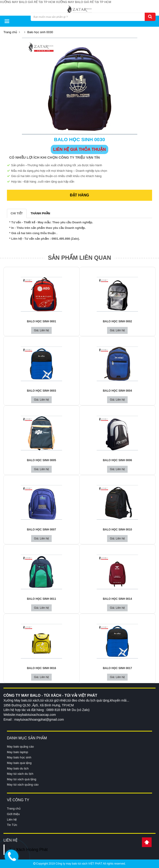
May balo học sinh (19, 757)
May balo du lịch (18, 768)
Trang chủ (10, 32)
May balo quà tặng (19, 763)
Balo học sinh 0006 (117, 460)
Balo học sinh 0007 (42, 530)
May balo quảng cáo (20, 747)
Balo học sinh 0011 (42, 599)
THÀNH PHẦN (40, 213)
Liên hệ (12, 820)
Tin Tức (12, 825)
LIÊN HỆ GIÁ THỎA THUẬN (79, 149)
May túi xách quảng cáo (23, 785)
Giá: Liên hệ (41, 330)
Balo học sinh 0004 (117, 391)
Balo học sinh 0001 (42, 321)
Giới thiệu (13, 814)
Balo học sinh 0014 (117, 599)
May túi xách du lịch (20, 774)
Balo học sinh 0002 (117, 321)
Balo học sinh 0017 (117, 668)
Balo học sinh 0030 (40, 32)
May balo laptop (18, 752)
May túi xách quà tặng (22, 779)
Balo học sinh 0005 (42, 460)
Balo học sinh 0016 (42, 668)
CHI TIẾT (17, 213)
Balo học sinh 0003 (42, 391)
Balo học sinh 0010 (117, 530)
